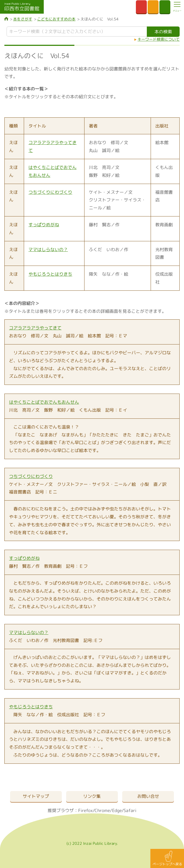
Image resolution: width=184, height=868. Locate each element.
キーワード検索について (159, 39)
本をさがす (23, 19)
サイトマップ (36, 796)
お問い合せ (148, 796)
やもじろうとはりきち (50, 274)
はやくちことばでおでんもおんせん (44, 402)
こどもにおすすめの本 (56, 19)
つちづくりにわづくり (50, 192)
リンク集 (92, 796)
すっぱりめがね (44, 225)
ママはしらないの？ (48, 249)
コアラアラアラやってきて (35, 328)
